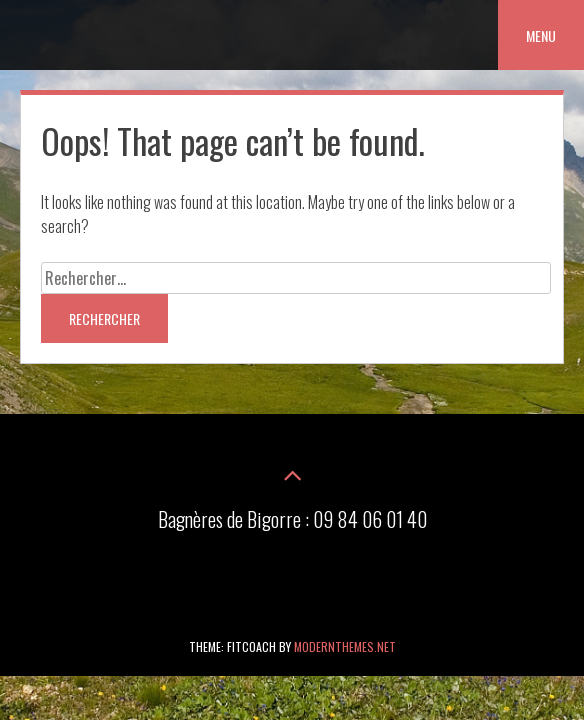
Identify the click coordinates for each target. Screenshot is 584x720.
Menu (541, 35)
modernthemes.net (345, 646)
